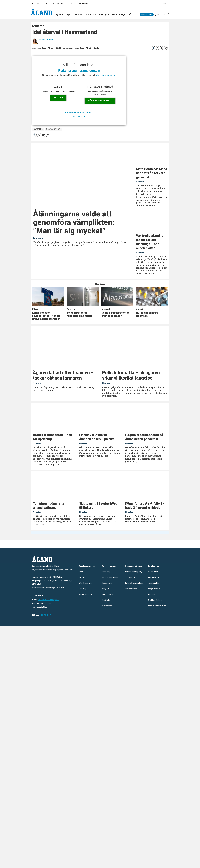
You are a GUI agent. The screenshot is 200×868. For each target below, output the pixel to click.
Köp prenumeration (100, 101)
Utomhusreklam (85, 583)
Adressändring (154, 583)
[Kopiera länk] (166, 48)
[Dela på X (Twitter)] (158, 48)
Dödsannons (107, 583)
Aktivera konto (79, 116)
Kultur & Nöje (119, 15)
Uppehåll (152, 594)
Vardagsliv (104, 15)
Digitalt (82, 577)
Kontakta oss (83, 4)
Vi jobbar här (153, 572)
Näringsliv (91, 15)
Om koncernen (131, 589)
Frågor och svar (154, 589)
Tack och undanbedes (111, 577)
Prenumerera (147, 15)
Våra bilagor (84, 589)
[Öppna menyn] (165, 3)
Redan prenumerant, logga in (79, 71)
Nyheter (60, 15)
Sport (70, 15)
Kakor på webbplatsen (134, 583)
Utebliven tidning (155, 600)
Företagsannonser (87, 566)
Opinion (79, 15)
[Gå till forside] (42, 12)
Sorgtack (106, 589)
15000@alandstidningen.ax (49, 600)
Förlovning (106, 572)
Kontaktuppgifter (86, 594)
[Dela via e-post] (162, 48)
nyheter (38, 129)
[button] (163, 301)
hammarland (53, 129)
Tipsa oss (46, 4)
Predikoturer (107, 600)
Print (81, 572)
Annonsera (70, 4)
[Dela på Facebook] (153, 48)
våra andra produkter (106, 75)
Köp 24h (58, 98)
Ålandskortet (58, 4)
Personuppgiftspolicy (134, 572)
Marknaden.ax (108, 606)
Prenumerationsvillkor (157, 606)
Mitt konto (161, 15)
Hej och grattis (108, 594)
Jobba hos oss (131, 577)
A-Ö (130, 15)
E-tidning (36, 4)
